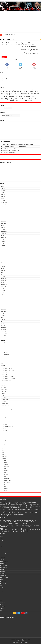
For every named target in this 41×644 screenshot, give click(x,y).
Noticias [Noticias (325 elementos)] (8, 96)
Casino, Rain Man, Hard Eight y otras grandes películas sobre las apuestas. (16, 35)
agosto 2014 (3, 238)
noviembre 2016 (4, 205)
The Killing (5, 473)
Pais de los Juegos (4, 592)
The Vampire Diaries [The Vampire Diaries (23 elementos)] (7, 513)
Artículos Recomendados (7, 349)
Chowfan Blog (3, 553)
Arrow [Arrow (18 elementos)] (13, 502)
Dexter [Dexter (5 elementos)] (31, 504)
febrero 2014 (3, 250)
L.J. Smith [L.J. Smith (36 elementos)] (24, 95)
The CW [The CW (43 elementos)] (8, 101)
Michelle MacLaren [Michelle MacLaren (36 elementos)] (36, 525)
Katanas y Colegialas (4, 578)
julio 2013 (3, 264)
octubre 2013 (3, 258)
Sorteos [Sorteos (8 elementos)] (10, 511)
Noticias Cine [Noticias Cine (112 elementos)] (30, 506)
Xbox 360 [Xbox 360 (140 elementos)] (18, 101)
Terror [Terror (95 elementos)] (4, 101)
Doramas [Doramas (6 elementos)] (34, 504)
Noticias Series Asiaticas (9, 376)
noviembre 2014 (4, 233)
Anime (3, 347)
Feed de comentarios (5, 81)
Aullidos (2, 547)
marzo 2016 (3, 213)
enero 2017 (3, 201)
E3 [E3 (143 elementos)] (15, 93)
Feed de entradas (4, 79)
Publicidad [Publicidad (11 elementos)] (24, 510)
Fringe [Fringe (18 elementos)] (38, 504)
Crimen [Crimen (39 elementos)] (25, 92)
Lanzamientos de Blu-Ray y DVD (8, 361)
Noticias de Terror (4, 582)
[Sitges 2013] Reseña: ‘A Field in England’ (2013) (16, 43)
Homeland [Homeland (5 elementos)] (2, 506)
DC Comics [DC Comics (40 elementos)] (6, 94)
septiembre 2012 (4, 285)
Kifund (2, 580)
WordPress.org (4, 83)
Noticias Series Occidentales (10, 378)
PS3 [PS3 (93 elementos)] (20, 99)
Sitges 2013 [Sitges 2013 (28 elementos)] (5, 511)
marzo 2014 (3, 248)
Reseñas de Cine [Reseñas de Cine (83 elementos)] (33, 99)
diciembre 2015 (4, 217)
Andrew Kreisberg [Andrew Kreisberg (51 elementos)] (10, 90)
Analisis (4, 343)
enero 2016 (3, 215)
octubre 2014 (3, 236)
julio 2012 (3, 289)
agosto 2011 (3, 311)
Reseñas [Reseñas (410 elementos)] (25, 99)
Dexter (4, 435)
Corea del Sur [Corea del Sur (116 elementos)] (19, 92)
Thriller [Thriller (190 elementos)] (12, 101)
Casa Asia (2, 551)
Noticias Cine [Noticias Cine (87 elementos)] (14, 97)
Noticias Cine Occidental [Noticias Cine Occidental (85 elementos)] (12, 508)
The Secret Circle (6, 478)
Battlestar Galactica (7, 415)
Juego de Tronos (6, 443)
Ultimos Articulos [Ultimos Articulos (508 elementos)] (34, 513)
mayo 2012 (3, 293)
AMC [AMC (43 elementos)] (5, 90)
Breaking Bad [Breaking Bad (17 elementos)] (30, 502)
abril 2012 (3, 295)
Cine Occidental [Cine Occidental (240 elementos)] (11, 504)
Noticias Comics (6, 373)
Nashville (5, 451)
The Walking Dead (7, 482)
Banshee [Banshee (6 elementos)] (26, 502)
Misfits (4, 449)
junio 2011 (3, 315)
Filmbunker (2, 569)
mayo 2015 (3, 225)
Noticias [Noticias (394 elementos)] (23, 506)
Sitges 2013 (23, 45)
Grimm (4, 439)
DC (4, 423)
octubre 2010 (3, 332)
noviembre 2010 (4, 330)
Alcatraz (5, 407)
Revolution (5, 457)
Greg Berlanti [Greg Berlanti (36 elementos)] (30, 94)
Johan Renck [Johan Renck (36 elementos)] (5, 95)
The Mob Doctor (6, 475)
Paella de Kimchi (3, 590)
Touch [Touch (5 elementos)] (22, 513)
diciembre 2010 (4, 328)
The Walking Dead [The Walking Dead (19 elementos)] (16, 513)
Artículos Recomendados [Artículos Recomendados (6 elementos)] (19, 502)
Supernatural (6, 465)
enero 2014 (3, 252)
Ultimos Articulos (28, 45)
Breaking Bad (6, 419)
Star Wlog (2, 600)
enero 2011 (3, 326)
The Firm (5, 469)
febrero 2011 (3, 324)
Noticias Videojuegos (7, 381)
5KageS (2, 537)
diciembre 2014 (4, 231)
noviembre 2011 (4, 305)
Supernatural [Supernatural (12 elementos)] (18, 511)
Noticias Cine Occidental (9, 370)
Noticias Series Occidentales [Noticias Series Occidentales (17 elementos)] (32, 508)
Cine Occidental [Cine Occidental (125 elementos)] (10, 92)
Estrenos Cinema (4, 567)
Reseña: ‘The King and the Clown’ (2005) (11, 151)
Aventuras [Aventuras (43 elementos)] (24, 90)
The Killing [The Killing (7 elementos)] (34, 511)
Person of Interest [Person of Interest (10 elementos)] (19, 510)
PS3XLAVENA (3, 594)
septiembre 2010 (4, 334)
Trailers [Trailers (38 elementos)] (25, 513)
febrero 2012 (3, 299)
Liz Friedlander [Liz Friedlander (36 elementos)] (28, 95)
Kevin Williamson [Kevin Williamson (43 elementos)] (19, 95)
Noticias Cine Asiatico (9, 368)
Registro (2, 75)
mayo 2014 (3, 244)
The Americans (6, 467)
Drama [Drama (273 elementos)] (11, 93)
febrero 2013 (3, 274)
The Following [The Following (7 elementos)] (30, 511)
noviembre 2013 (4, 256)
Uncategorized (5, 402)
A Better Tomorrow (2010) (10, 153)
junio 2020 (3, 193)
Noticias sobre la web (6, 383)
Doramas (4, 357)
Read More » (4, 57)
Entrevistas (4, 359)
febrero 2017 (3, 199)
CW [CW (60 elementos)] (37, 92)
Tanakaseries (3, 606)
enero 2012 (3, 301)
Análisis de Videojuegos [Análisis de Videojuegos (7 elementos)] (8, 502)
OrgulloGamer (3, 588)
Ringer (4, 459)
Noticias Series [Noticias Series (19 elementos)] (23, 508)
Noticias (4, 365)
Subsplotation (3, 602)
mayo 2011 (3, 317)
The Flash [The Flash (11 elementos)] (26, 511)
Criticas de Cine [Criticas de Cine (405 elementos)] (23, 504)
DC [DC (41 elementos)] (29, 504)
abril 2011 (3, 319)
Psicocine (2, 596)
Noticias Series (6, 375)
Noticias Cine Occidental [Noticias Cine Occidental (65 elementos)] (24, 97)
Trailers (4, 395)
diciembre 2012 (4, 278)
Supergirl (7, 429)
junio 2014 (3, 242)
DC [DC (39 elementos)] (4, 94)
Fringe (4, 437)
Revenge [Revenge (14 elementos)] (28, 510)
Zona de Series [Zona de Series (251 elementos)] (26, 101)
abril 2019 (3, 195)
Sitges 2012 (4, 389)
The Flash (7, 431)
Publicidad (4, 387)
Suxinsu (2, 604)
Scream (5, 461)
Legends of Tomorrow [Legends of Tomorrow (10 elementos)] (15, 506)
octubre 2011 (3, 307)
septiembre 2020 (4, 190)
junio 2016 (3, 211)
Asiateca (2, 545)
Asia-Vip (2, 543)
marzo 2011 (3, 321)
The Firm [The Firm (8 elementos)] (22, 511)
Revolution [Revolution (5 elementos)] (32, 510)
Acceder (2, 77)
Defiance (5, 433)
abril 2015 (3, 227)
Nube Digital (3, 586)
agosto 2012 (3, 287)
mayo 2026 (3, 186)
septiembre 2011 (4, 309)
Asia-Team (2, 541)
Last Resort (5, 445)
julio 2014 (3, 240)
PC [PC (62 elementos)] (11, 99)
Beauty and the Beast (7, 417)
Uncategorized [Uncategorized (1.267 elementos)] (7, 515)
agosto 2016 (3, 209)
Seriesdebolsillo (3, 598)
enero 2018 (3, 197)
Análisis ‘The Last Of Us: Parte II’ (10, 149)
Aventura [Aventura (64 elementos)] (20, 90)
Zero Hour (5, 490)
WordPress (18, 639)
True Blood (5, 486)
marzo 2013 (3, 272)
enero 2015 (3, 229)
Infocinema (3, 574)
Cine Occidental (12, 45)
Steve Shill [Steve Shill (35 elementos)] (38, 529)
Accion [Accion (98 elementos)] (3, 90)
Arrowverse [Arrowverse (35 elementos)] (16, 90)
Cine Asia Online (3, 555)
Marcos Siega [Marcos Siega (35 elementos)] (33, 95)
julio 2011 (3, 313)
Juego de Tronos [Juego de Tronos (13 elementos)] (7, 506)
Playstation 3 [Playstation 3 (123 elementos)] (15, 99)
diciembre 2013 (4, 254)
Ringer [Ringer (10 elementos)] (35, 510)
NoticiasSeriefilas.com (5, 584)
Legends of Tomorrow (9, 427)
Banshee (5, 413)
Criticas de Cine (18, 45)
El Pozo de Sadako (4, 565)
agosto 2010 (3, 336)
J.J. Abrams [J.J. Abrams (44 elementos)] (34, 94)
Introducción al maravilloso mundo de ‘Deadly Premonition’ (15, 146)
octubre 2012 (3, 283)
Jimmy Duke (3, 144)
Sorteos (4, 393)
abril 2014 (3, 246)
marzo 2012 (3, 297)
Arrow (6, 425)
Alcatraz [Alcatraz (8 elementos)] (2, 502)
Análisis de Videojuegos (7, 345)
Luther (4, 447)
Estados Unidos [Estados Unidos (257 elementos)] (22, 93)
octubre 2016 (3, 207)
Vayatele (2, 608)
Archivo (2, 108)
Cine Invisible (3, 557)
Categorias (3, 115)
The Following (6, 471)
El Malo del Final (3, 563)
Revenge (5, 455)
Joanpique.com (3, 576)
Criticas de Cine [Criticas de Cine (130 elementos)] (31, 92)
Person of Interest (7, 453)
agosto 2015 (3, 223)
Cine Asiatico (6, 353)
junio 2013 (3, 266)
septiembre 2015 (4, 221)
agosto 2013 (3, 262)
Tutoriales (4, 397)
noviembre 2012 (4, 281)
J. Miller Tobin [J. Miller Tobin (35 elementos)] (38, 524)
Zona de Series (5, 404)
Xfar (1, 610)
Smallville (5, 463)
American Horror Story (7, 409)
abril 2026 (3, 188)
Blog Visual (2, 549)
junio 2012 (3, 291)
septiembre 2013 (4, 260)
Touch (4, 484)
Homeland (5, 441)
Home (2, 37)
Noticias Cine (6, 367)
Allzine (2, 539)
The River (5, 476)
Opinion (4, 385)
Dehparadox (28, 639)
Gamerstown (3, 571)
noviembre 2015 (4, 219)
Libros (3, 363)
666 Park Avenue (6, 405)
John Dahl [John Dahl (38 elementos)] (14, 95)
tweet (16, 59)
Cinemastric (3, 559)
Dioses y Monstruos (4, 561)
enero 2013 (3, 276)
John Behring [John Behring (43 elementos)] (10, 95)
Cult (4, 421)
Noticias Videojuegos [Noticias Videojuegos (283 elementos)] (8, 509)
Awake (4, 411)
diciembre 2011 (4, 303)
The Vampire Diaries (7, 480)
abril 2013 (3, 270)
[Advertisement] (21, 23)
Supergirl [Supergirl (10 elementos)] (13, 511)
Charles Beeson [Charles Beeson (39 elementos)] (29, 90)
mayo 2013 (3, 268)
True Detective (6, 488)
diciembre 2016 (4, 203)
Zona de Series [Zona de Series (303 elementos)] (18, 515)
